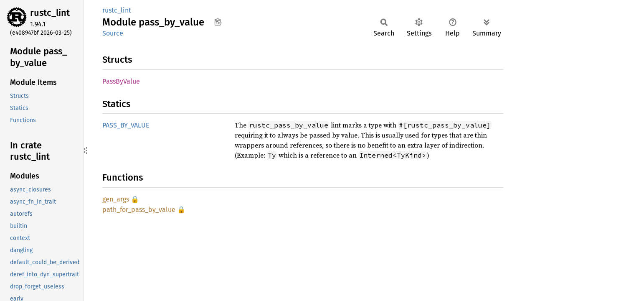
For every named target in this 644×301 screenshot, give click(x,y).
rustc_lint (50, 13)
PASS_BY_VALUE (126, 125)
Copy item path (218, 22)
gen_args (116, 199)
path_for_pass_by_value (139, 210)
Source (113, 33)
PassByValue (121, 81)
